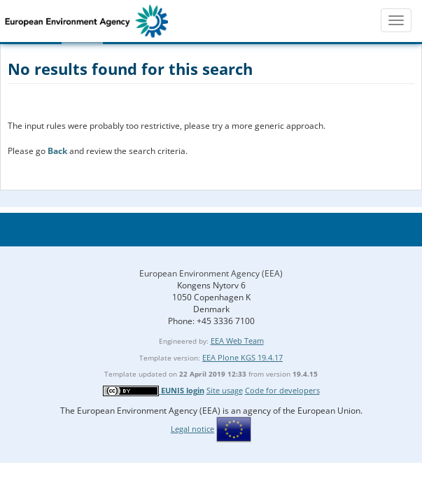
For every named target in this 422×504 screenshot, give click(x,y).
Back (57, 151)
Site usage (225, 390)
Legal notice (192, 429)
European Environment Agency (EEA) (211, 273)
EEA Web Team (237, 341)
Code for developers (282, 390)
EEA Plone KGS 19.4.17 (242, 357)
